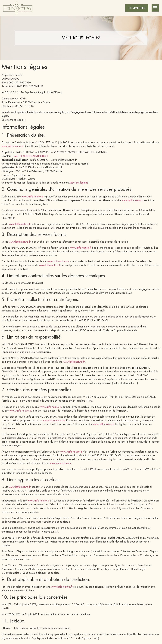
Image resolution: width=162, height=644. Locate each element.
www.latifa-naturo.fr (12, 146)
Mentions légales (79, 183)
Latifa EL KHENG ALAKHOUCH (31, 156)
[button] (155, 8)
